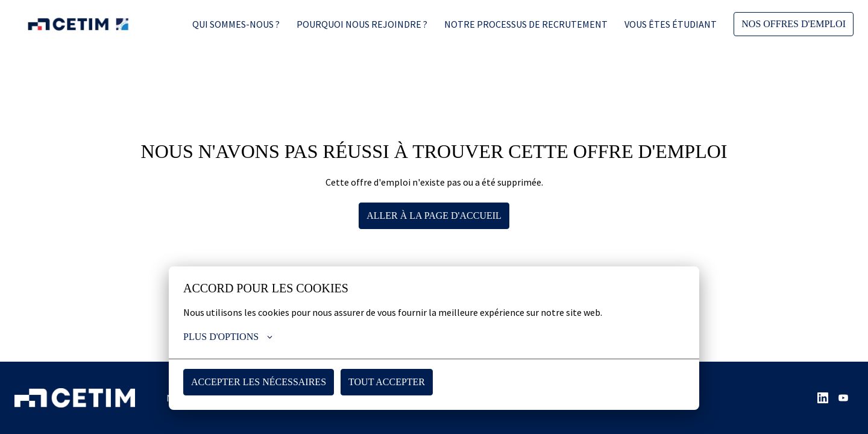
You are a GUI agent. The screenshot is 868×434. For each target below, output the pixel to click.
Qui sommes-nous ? (235, 24)
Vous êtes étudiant (669, 24)
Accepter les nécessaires (258, 382)
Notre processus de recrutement (525, 24)
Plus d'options (229, 337)
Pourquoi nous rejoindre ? (361, 24)
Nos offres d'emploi (793, 24)
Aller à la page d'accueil (434, 215)
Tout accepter (386, 382)
